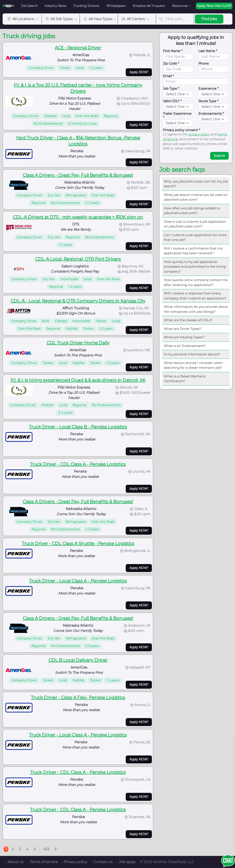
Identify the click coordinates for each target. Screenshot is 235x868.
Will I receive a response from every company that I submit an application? (195, 296)
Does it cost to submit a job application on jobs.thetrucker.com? (195, 224)
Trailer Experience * (177, 116)
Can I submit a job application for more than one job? (195, 237)
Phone (204, 64)
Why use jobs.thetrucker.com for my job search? (196, 184)
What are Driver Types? (183, 329)
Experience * (208, 89)
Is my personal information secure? (192, 354)
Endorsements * (211, 114)
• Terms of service (43, 862)
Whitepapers (116, 6)
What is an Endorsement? (185, 346)
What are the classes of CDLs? (188, 320)
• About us (15, 862)
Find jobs (209, 19)
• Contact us (102, 862)
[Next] (56, 849)
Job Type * (171, 89)
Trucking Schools (86, 6)
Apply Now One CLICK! (214, 6)
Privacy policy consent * (182, 130)
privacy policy (199, 134)
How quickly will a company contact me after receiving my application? (196, 282)
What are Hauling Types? (184, 337)
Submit (219, 156)
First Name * (173, 51)
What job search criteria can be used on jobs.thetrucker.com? (196, 197)
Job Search (29, 6)
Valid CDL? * (172, 101)
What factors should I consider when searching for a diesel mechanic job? (193, 365)
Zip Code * (171, 64)
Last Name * (208, 51)
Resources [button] (180, 6)
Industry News (55, 6)
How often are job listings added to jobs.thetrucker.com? (192, 211)
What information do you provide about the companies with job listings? (196, 309)
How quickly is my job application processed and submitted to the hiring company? (195, 267)
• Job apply (126, 862)
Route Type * (208, 101)
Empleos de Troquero (149, 6)
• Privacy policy (75, 862)
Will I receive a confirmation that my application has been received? (193, 251)
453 (46, 849)
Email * (168, 76)
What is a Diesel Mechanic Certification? (185, 379)
